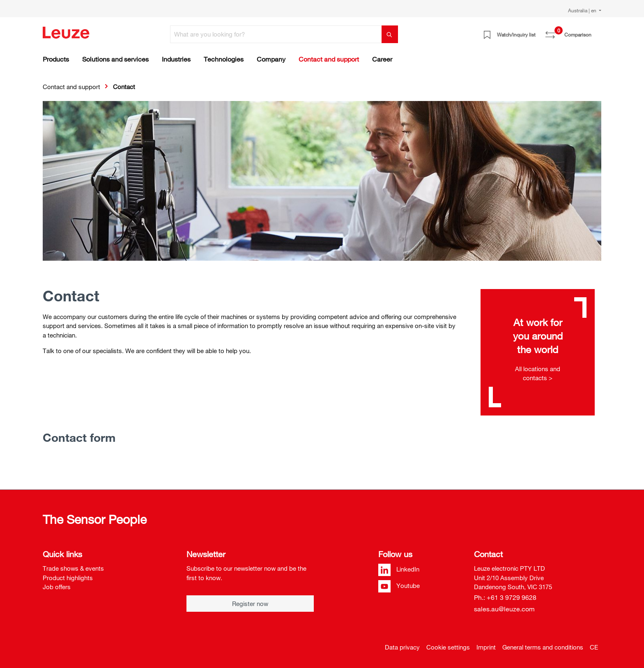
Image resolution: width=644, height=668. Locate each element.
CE (594, 647)
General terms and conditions (543, 647)
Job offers (57, 587)
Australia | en (583, 10)
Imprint (486, 647)
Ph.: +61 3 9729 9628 (505, 597)
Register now (250, 604)
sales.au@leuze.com (504, 609)
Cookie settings (448, 647)
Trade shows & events (73, 568)
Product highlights (68, 578)
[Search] (390, 34)
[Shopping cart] (596, 32)
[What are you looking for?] (276, 34)
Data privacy (402, 647)
